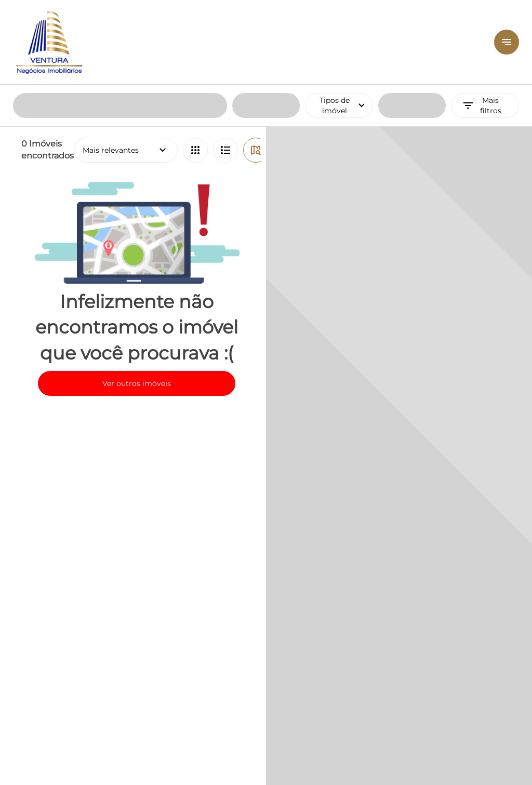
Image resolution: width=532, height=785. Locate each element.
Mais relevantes (126, 65)
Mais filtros (481, 21)
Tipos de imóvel (346, 21)
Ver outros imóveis (137, 299)
